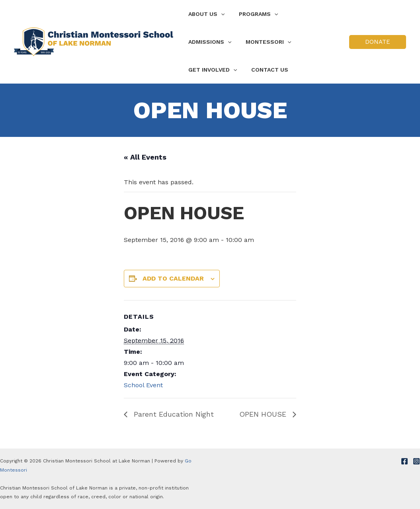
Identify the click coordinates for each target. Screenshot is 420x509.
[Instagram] (416, 461)
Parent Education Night (173, 414)
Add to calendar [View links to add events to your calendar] (173, 278)
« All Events (145, 157)
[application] (219, 14)
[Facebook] (404, 461)
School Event (143, 385)
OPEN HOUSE (264, 414)
